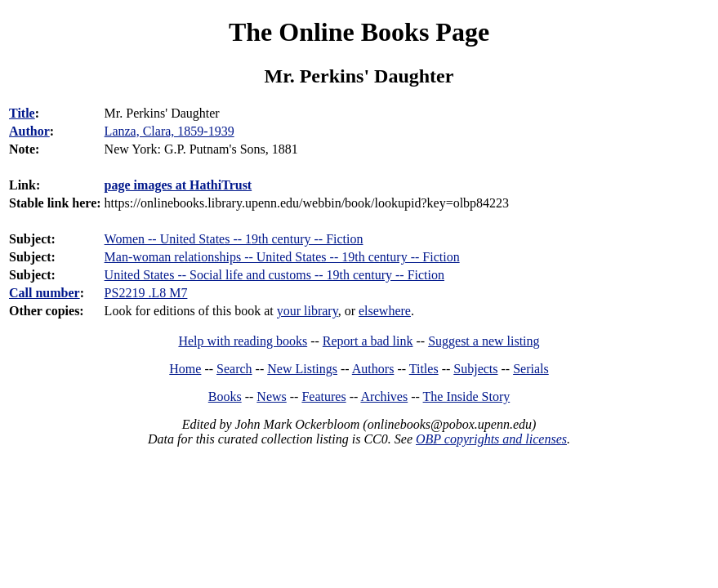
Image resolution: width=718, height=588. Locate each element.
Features (323, 396)
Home (185, 369)
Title (22, 113)
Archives (384, 396)
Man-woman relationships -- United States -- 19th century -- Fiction (282, 257)
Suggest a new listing (484, 341)
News (271, 396)
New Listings (302, 369)
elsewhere (385, 311)
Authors (373, 369)
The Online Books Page (359, 32)
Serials (531, 369)
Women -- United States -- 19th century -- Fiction (234, 239)
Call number (45, 293)
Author (29, 131)
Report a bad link (368, 341)
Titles (424, 369)
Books (225, 396)
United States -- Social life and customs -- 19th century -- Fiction (274, 275)
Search (234, 369)
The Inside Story (467, 396)
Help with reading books (243, 341)
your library (308, 311)
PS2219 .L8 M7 (146, 293)
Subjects (475, 369)
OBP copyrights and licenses (491, 439)
